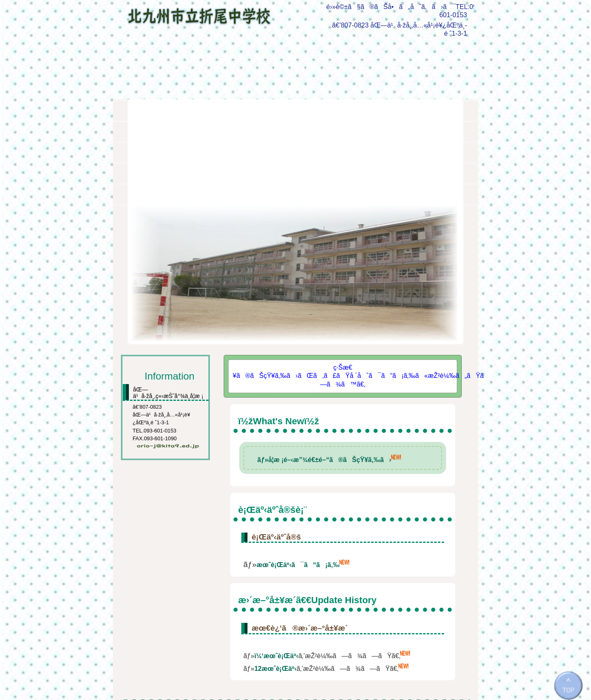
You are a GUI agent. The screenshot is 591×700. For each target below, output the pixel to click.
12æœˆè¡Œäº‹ (276, 566)
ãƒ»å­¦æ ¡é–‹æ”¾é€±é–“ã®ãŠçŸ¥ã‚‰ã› (324, 357)
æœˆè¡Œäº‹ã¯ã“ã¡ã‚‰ (298, 462)
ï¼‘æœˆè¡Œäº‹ (276, 553)
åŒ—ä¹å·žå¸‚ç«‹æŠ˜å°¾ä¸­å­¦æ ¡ (206, 13)
